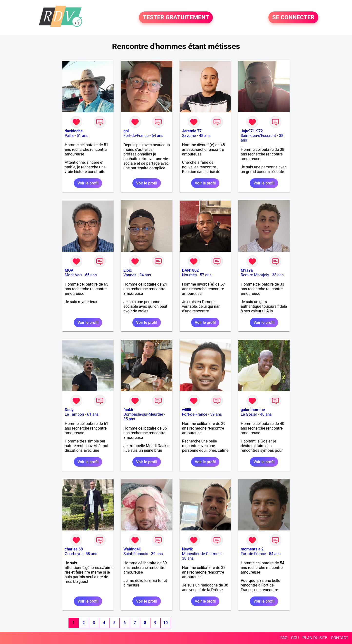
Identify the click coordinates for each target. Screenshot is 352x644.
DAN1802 (191, 270)
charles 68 (74, 549)
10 (166, 623)
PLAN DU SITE (315, 638)
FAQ (284, 638)
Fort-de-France (136, 136)
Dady (69, 410)
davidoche (74, 131)
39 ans (216, 414)
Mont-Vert (73, 275)
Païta (69, 136)
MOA (69, 270)
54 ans (275, 554)
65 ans (91, 275)
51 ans (83, 136)
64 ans (157, 136)
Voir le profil (88, 183)
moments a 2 (252, 549)
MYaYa (247, 270)
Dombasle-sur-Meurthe (143, 414)
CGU (295, 638)
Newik (187, 549)
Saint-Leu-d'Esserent (258, 136)
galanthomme (253, 410)
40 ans (266, 414)
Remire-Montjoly (255, 275)
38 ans (188, 558)
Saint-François (136, 554)
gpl (126, 131)
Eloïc (128, 270)
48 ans (205, 136)
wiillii (186, 410)
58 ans (91, 554)
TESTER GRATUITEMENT (176, 18)
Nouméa (190, 275)
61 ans (93, 414)
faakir (128, 410)
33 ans (278, 275)
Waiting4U (132, 549)
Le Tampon (74, 414)
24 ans (145, 275)
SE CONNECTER (293, 18)
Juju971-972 (252, 131)
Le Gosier (249, 414)
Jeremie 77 (192, 131)
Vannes (130, 275)
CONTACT (340, 638)
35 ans (129, 419)
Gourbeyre (74, 554)
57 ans (206, 275)
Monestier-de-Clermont (202, 554)
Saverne (189, 136)
